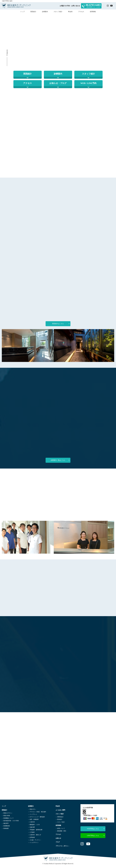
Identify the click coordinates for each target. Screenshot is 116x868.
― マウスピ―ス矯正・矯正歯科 (37, 812)
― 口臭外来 (31, 822)
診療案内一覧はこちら (60, 460)
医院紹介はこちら (61, 324)
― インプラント (32, 814)
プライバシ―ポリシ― (62, 846)
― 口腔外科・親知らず (34, 835)
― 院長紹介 (58, 820)
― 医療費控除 (6, 826)
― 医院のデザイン (7, 813)
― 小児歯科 (31, 832)
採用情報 (93, 12)
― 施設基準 (5, 823)
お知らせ (58, 838)
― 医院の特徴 (6, 816)
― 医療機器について (8, 818)
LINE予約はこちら (96, 836)
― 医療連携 (5, 829)
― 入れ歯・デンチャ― (34, 840)
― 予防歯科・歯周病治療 (35, 830)
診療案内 (45, 12)
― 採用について (59, 829)
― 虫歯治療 (31, 827)
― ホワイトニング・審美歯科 (36, 817)
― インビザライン (33, 843)
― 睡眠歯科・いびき (34, 825)
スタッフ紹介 (58, 12)
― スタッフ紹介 (59, 822)
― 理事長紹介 (59, 817)
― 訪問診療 (31, 837)
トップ (22, 12)
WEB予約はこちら (96, 829)
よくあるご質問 (60, 810)
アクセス (81, 12)
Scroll (7, 53)
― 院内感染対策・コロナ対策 (10, 821)
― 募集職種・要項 (60, 831)
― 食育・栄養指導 (33, 820)
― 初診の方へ (32, 809)
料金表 (70, 12)
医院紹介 (33, 12)
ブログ (57, 842)
